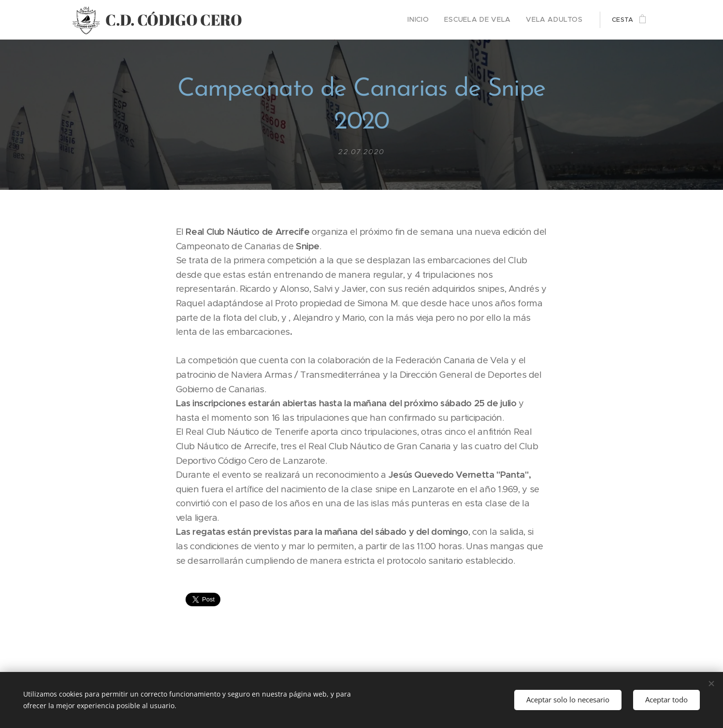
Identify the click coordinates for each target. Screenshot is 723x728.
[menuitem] (433, 20)
